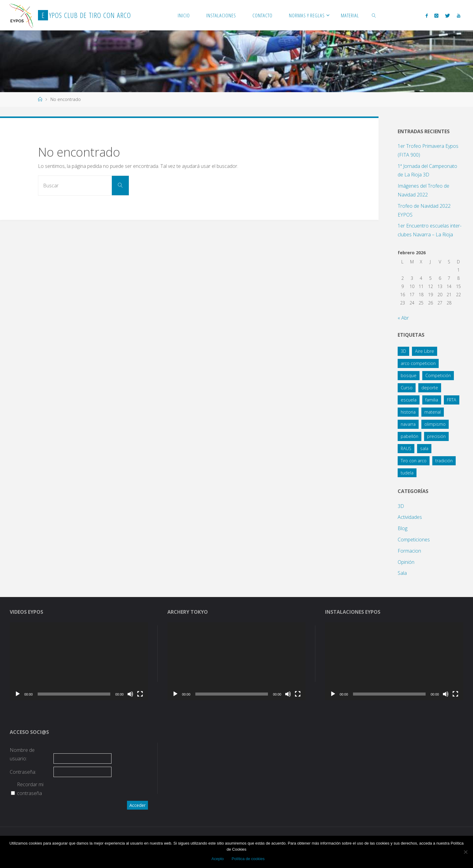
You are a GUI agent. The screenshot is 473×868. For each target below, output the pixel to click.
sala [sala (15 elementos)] (424, 448)
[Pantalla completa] (140, 694)
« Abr (403, 318)
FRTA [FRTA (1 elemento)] (452, 400)
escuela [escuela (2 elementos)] (409, 400)
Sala (402, 573)
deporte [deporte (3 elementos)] (430, 388)
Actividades (410, 517)
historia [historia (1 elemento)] (408, 412)
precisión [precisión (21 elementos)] (436, 436)
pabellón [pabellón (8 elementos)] (410, 436)
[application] (79, 661)
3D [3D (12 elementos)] (403, 351)
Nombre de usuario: (22, 754)
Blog (403, 528)
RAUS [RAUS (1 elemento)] (406, 448)
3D (401, 506)
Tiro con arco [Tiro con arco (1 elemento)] (414, 461)
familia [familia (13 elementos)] (432, 400)
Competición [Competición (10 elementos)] (438, 375)
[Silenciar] (130, 694)
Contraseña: (23, 772)
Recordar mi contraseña (30, 789)
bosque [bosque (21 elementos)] (409, 375)
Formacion (409, 551)
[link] (374, 15)
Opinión (406, 562)
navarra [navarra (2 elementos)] (408, 424)
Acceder (137, 805)
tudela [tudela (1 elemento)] (407, 473)
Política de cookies (248, 859)
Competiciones (414, 540)
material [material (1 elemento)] (433, 412)
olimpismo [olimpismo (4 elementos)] (435, 424)
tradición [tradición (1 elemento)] (444, 461)
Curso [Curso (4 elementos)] (407, 388)
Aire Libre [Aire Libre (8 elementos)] (425, 351)
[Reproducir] (18, 694)
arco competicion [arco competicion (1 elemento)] (418, 363)
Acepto (218, 859)
